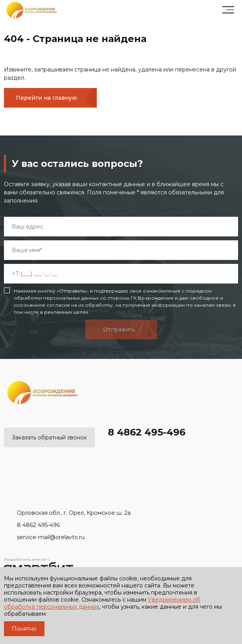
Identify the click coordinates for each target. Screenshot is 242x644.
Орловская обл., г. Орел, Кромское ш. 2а (67, 513)
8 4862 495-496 (140, 432)
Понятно (24, 629)
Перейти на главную (46, 98)
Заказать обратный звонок (49, 437)
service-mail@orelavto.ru (44, 537)
